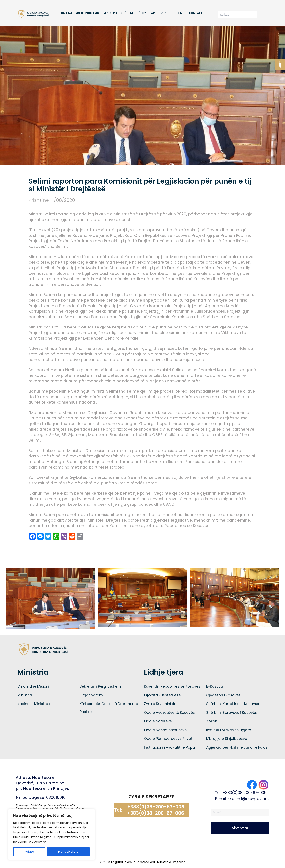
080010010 (56, 797)
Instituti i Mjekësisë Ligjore (229, 730)
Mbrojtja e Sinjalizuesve (227, 739)
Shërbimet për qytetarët (139, 13)
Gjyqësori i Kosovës (223, 695)
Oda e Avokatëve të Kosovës (169, 712)
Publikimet (178, 13)
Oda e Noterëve (158, 721)
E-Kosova (215, 686)
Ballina (67, 13)
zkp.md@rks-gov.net (248, 799)
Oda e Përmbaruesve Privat (168, 739)
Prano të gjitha (68, 852)
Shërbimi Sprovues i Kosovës (232, 712)
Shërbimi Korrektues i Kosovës (233, 704)
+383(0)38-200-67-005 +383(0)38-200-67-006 (156, 810)
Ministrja (25, 695)
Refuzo (29, 852)
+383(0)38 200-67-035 (245, 793)
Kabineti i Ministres (34, 704)
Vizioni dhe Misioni (33, 686)
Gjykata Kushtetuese (162, 695)
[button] (280, 64)
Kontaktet (197, 13)
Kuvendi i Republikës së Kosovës (172, 686)
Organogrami (92, 695)
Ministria (110, 13)
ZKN (164, 13)
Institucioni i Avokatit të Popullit (171, 747)
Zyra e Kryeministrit (161, 704)
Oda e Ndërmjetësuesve (165, 730)
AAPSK (212, 721)
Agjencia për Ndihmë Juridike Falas (237, 747)
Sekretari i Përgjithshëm (100, 686)
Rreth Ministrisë (88, 13)
